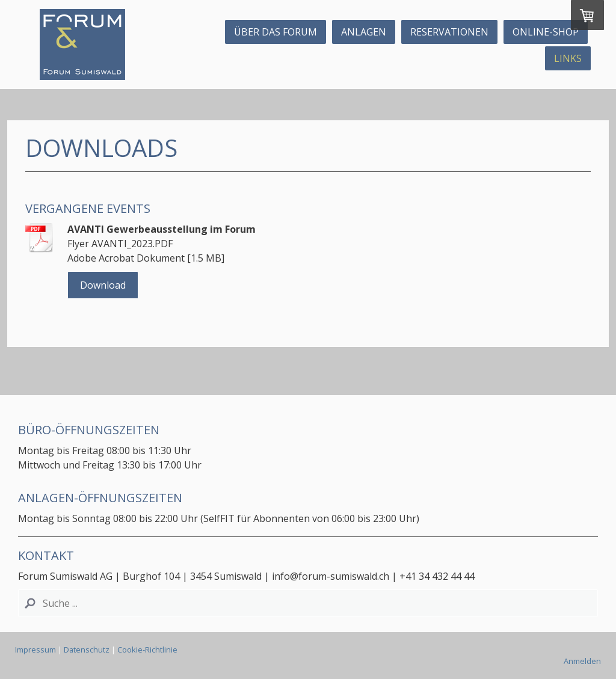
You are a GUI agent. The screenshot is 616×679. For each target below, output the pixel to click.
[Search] (308, 603)
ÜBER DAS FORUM (276, 32)
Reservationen (449, 32)
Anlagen (364, 32)
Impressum (35, 650)
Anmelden (582, 661)
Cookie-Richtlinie (147, 650)
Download (103, 285)
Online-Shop (546, 32)
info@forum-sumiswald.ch (332, 576)
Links (568, 58)
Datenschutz (87, 650)
